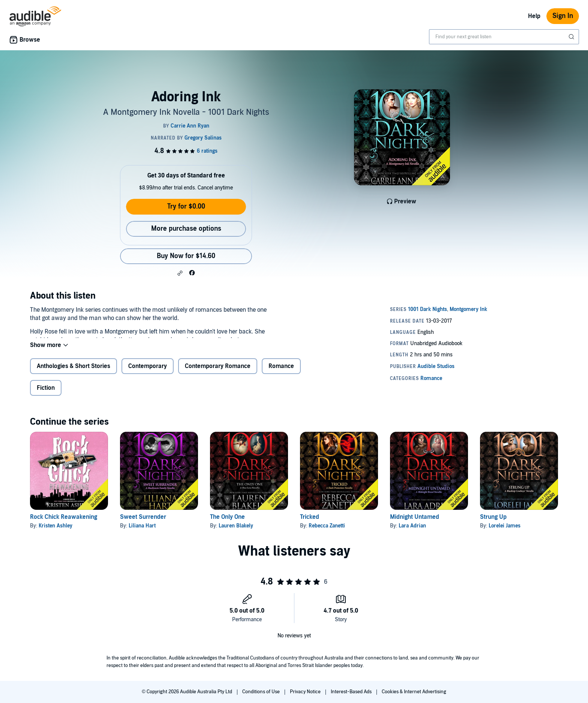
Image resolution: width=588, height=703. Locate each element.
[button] (180, 273)
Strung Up (493, 523)
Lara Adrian (412, 532)
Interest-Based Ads (352, 692)
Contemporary (148, 372)
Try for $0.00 (186, 207)
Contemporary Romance (218, 372)
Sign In (563, 16)
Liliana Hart (142, 532)
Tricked (310, 523)
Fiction (46, 394)
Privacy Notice (306, 692)
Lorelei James (505, 532)
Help (534, 16)
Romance (281, 372)
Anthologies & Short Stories (73, 372)
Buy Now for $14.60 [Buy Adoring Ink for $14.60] (186, 256)
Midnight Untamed (415, 523)
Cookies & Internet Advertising (414, 692)
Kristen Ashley (55, 532)
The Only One (227, 523)
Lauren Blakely (236, 532)
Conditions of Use (262, 692)
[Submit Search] (572, 37)
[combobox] (504, 37)
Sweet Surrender (143, 523)
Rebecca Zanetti (327, 532)
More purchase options (186, 229)
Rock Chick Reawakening (64, 523)
